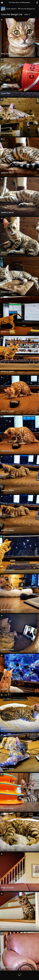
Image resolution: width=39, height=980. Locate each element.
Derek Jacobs (12, 9)
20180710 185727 (7, 173)
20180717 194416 (7, 848)
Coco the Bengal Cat (27, 9)
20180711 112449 (7, 451)
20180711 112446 (7, 411)
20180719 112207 (7, 967)
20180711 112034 (7, 371)
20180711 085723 (7, 252)
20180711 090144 (7, 292)
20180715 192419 (7, 769)
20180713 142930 (7, 649)
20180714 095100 (7, 689)
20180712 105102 (7, 610)
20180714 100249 (7, 729)
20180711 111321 (7, 332)
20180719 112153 (7, 888)
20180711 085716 (7, 212)
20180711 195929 (7, 530)
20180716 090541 (7, 808)
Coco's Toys (6, 93)
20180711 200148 (7, 570)
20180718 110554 (7, 927)
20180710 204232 (7, 133)
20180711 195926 (7, 491)
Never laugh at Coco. (9, 54)
